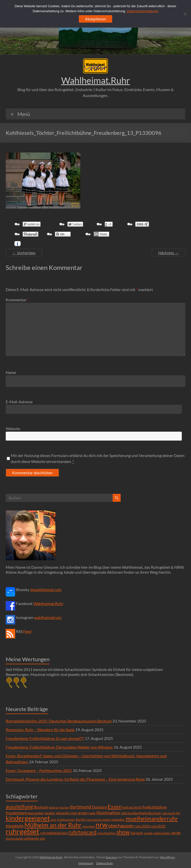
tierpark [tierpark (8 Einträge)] (137, 833)
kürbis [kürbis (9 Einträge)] (81, 819)
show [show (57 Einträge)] (123, 832)
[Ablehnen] (185, 14)
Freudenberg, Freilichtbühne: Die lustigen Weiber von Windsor (59, 747)
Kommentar (17, 300)
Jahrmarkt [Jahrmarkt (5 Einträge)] (169, 813)
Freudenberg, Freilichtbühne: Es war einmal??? (45, 738)
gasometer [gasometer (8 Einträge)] (36, 813)
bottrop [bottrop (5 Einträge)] (54, 807)
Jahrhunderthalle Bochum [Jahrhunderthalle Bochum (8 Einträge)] (141, 813)
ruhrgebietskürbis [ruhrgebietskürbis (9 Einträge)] (54, 833)
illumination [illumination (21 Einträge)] (108, 813)
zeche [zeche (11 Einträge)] (176, 833)
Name (11, 372)
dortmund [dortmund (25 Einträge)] (81, 807)
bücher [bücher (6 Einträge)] (64, 807)
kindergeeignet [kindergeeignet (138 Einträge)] (28, 818)
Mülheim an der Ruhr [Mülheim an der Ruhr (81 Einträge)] (53, 825)
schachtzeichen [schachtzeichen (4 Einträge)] (106, 833)
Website (13, 429)
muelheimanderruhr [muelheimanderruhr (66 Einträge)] (152, 818)
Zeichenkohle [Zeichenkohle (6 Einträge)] (15, 839)
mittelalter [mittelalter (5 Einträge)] (118, 820)
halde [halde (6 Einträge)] (92, 813)
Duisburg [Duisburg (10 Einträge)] (99, 807)
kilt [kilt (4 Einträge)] (178, 813)
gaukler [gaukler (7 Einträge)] (50, 813)
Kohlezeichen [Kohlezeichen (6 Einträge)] (66, 820)
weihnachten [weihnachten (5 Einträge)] (162, 833)
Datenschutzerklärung (143, 11)
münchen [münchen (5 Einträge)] (89, 826)
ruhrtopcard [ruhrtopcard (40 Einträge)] (82, 832)
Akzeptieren (95, 19)
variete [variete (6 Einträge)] (148, 833)
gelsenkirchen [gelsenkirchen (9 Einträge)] (67, 813)
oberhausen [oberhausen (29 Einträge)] (121, 826)
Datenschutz (105, 863)
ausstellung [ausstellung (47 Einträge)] (19, 806)
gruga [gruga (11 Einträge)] (83, 813)
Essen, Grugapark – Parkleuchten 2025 (39, 770)
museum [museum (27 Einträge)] (15, 826)
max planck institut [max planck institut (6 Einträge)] (98, 820)
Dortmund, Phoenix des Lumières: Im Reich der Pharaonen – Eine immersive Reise (75, 779)
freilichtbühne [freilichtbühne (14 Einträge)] (155, 807)
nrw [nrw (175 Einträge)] (101, 825)
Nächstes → (168, 253)
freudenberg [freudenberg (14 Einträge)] (16, 813)
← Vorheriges (24, 253)
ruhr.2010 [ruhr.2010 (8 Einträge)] (142, 826)
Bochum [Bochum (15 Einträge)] (41, 807)
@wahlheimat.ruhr (46, 589)
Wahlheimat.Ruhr (96, 80)
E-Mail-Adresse (19, 402)
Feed (27, 631)
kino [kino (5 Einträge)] (54, 820)
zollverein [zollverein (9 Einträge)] (32, 838)
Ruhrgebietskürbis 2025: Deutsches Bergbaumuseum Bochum (59, 721)
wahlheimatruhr (48, 617)
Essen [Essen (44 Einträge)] (115, 807)
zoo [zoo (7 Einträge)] (43, 838)
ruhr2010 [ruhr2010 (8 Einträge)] (158, 826)
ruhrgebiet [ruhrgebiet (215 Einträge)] (23, 831)
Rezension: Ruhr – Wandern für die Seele (40, 730)
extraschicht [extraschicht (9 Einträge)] (132, 807)
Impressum (86, 863)
